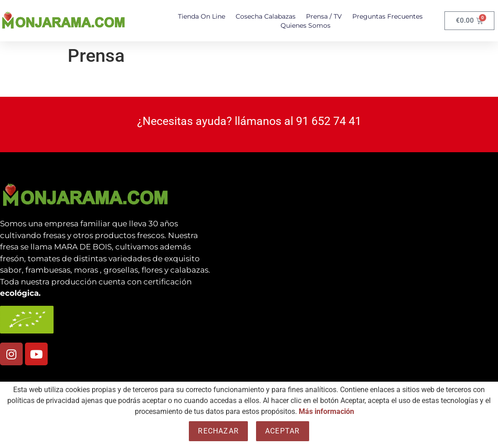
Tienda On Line (202, 16)
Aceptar (282, 431)
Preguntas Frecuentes (387, 16)
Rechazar (218, 431)
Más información (326, 411)
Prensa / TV (324, 16)
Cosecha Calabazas (266, 16)
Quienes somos (306, 25)
